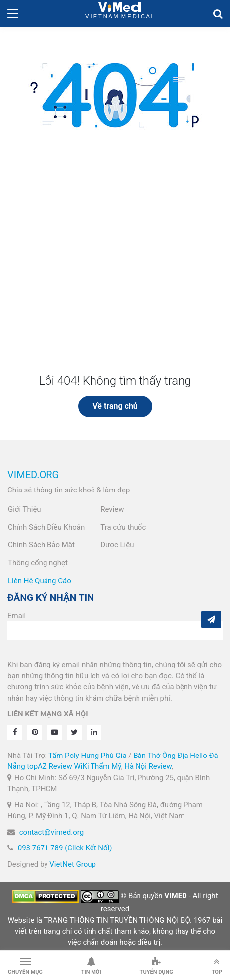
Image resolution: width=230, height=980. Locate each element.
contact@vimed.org (51, 832)
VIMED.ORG (33, 475)
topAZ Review (49, 766)
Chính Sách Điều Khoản (46, 527)
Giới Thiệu (24, 509)
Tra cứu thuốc (123, 527)
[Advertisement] (115, 269)
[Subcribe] (211, 620)
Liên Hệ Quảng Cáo (40, 581)
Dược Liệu (117, 545)
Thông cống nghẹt (38, 563)
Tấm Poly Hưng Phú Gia (88, 756)
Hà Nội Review (148, 766)
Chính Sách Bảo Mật (41, 545)
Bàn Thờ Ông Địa (161, 756)
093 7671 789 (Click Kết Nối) (65, 848)
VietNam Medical (120, 14)
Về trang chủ (115, 406)
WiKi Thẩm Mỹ (98, 766)
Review (112, 509)
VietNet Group (73, 864)
